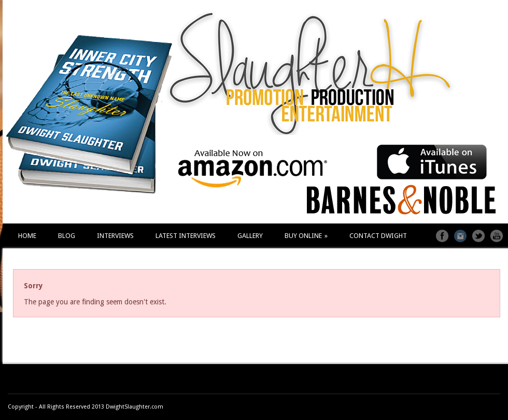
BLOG (67, 236)
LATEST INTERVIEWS (186, 236)
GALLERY (250, 236)
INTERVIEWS (115, 236)
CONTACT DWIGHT (378, 236)
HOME (27, 236)
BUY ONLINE (306, 236)
